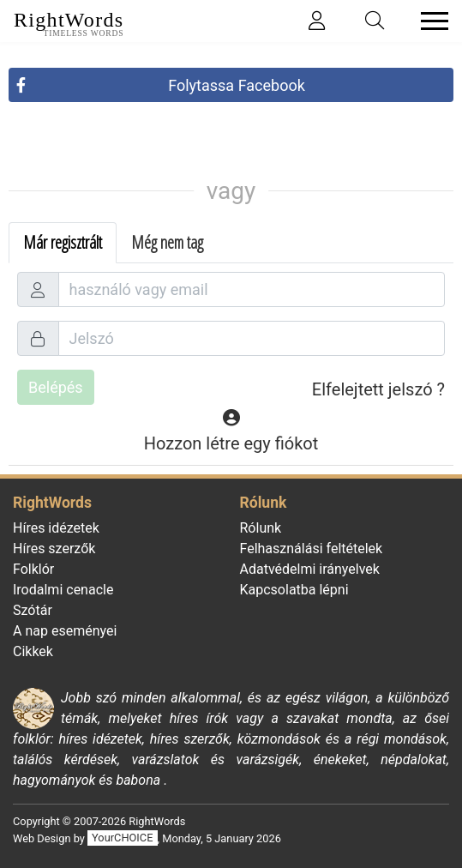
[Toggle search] (375, 21)
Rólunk (261, 528)
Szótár (33, 610)
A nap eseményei (65, 631)
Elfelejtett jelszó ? (378, 389)
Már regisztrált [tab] (63, 242)
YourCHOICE (122, 838)
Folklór (33, 569)
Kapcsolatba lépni (294, 590)
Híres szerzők (54, 549)
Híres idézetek (56, 528)
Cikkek (33, 651)
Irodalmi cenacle (63, 590)
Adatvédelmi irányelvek (310, 569)
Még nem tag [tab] (167, 242)
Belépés (56, 387)
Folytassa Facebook (237, 85)
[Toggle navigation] (429, 21)
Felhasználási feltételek (312, 549)
